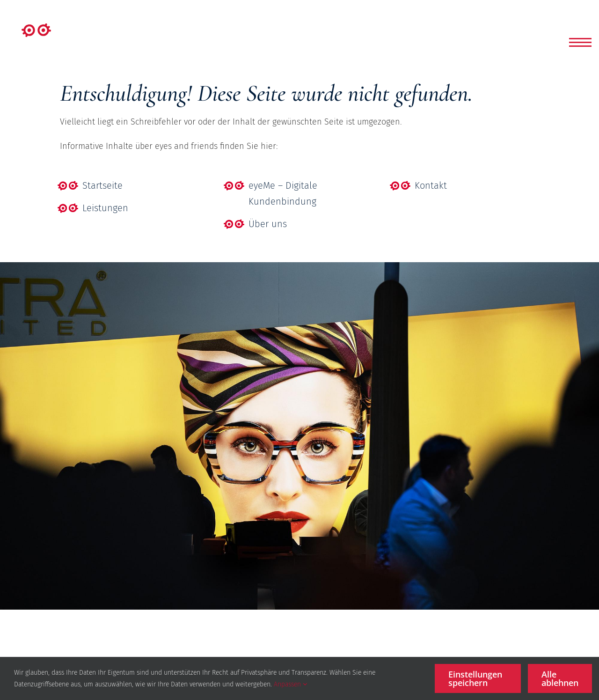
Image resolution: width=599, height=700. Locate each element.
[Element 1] (36, 28)
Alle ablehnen (560, 678)
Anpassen (290, 684)
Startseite (102, 185)
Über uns (268, 224)
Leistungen (105, 208)
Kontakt (431, 185)
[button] (580, 42)
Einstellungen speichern (475, 678)
